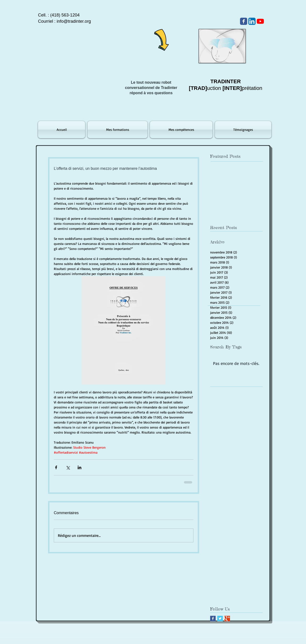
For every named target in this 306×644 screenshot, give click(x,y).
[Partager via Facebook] (56, 467)
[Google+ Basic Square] (227, 619)
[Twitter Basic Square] (220, 619)
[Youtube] (260, 21)
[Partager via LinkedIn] (79, 467)
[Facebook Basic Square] (213, 619)
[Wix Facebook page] (244, 21)
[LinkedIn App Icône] (252, 21)
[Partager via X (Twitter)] (68, 467)
